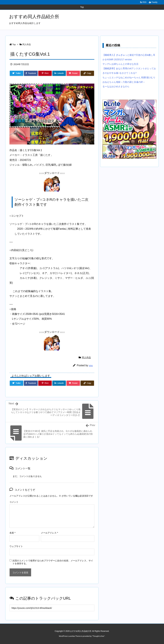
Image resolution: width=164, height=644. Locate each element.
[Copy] (87, 73)
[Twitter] (16, 73)
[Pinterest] (45, 73)
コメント (14, 502)
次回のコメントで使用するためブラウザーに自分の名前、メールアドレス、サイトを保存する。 (53, 562)
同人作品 (27, 44)
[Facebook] (31, 73)
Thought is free (98, 636)
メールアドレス (49, 533)
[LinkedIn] (59, 73)
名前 (12, 533)
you (91, 365)
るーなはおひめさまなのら (116, 86)
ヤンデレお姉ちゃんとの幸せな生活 (120, 64)
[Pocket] (73, 73)
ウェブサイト (16, 546)
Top (14, 44)
